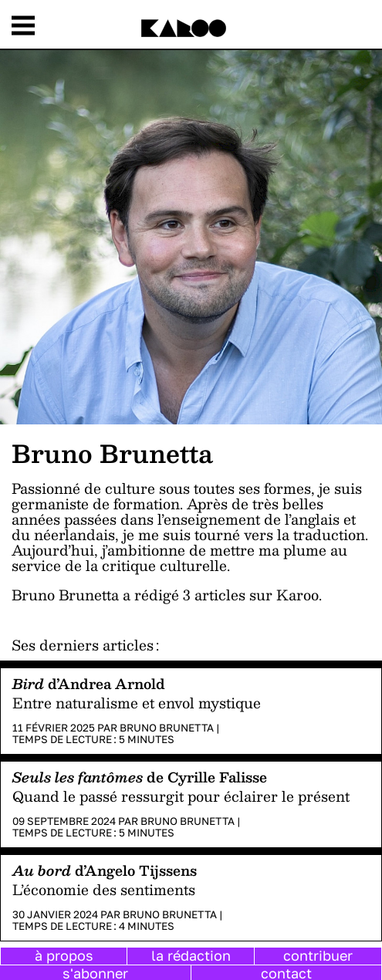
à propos (64, 955)
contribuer (318, 955)
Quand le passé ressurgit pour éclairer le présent (181, 796)
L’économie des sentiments (104, 889)
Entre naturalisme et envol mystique (137, 703)
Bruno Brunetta (167, 728)
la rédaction (191, 955)
